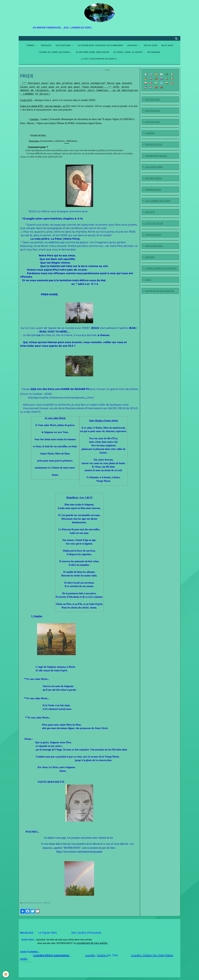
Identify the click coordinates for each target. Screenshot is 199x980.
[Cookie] (6, 974)
